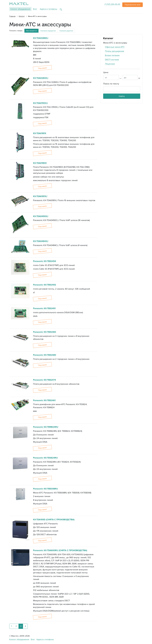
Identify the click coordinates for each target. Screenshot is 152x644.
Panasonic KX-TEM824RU (46, 427)
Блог (35, 9)
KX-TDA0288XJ (41, 38)
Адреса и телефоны (48, 9)
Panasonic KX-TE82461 (44, 400)
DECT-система (112, 60)
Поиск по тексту (111, 84)
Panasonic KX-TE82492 (45, 285)
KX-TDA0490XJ (41, 216)
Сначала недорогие (48, 31)
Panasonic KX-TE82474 (44, 380)
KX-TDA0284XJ (41, 78)
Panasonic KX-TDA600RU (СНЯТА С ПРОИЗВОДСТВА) (60, 550)
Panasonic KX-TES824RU (45, 458)
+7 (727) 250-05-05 (112, 4)
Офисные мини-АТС (115, 47)
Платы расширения (115, 51)
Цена (106, 72)
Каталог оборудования (19, 639)
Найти (122, 96)
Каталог (20, 9)
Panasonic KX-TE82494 (45, 261)
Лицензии (110, 64)
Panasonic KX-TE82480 (45, 355)
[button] (133, 5)
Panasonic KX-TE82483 (45, 332)
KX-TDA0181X (40, 133)
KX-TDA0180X (40, 163)
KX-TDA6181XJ (40, 196)
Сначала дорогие (66, 31)
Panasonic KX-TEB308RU (45, 489)
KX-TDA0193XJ (40, 103)
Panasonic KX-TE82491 (44, 308)
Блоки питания (112, 55)
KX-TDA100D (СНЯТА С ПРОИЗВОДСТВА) (54, 520)
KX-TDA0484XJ (41, 241)
